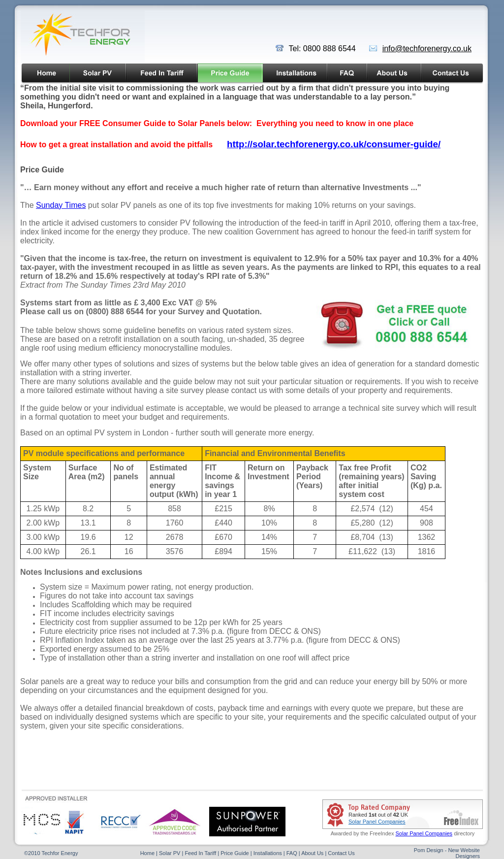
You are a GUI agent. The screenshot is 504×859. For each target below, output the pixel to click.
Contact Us (341, 853)
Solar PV (170, 853)
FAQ (292, 853)
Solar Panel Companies (377, 822)
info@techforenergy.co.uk (427, 49)
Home (147, 853)
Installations (268, 853)
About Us (312, 853)
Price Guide (235, 853)
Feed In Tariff (200, 853)
